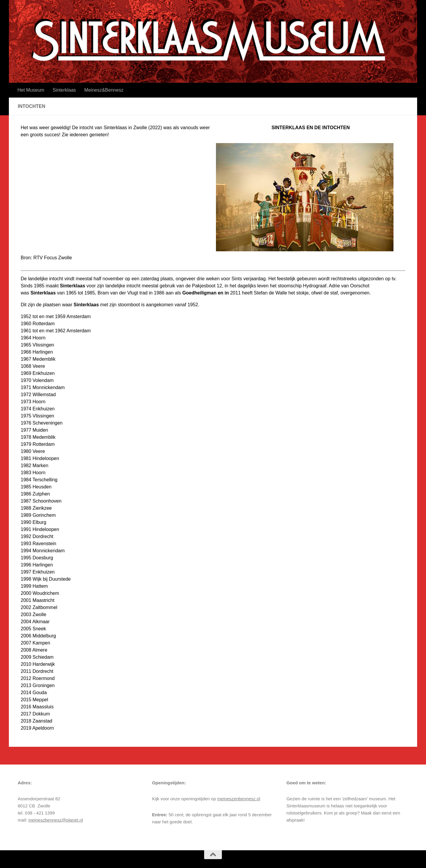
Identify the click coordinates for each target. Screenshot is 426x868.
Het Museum (31, 90)
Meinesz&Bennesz (104, 90)
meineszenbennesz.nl (239, 799)
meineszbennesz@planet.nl (56, 820)
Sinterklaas (64, 90)
